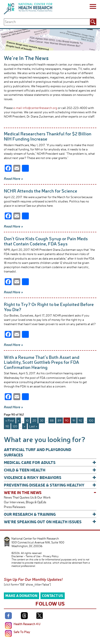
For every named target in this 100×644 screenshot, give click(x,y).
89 (59, 420)
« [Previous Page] (18, 420)
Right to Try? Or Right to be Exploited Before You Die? (49, 307)
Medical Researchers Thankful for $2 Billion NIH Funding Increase (48, 136)
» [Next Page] (25, 426)
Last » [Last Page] (33, 426)
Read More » (13, 179)
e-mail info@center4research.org (35, 108)
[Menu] (93, 7)
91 (74, 420)
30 (42, 420)
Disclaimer (17, 556)
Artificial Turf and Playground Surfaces (38, 452)
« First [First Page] (10, 420)
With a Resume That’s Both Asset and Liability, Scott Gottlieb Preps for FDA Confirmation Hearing (42, 362)
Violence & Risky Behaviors (50, 477)
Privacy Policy (51, 556)
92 (80, 420)
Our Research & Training (50, 514)
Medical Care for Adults (50, 462)
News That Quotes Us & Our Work (27, 497)
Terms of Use (33, 556)
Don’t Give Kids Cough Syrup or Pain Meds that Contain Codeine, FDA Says (46, 241)
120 (15, 426)
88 (52, 420)
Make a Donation (21, 596)
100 (91, 420)
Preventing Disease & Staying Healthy (50, 485)
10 (27, 420)
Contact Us (52, 596)
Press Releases (15, 507)
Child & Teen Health (50, 470)
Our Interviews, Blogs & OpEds (25, 502)
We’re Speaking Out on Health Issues (50, 522)
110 (7, 426)
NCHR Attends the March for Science (41, 191)
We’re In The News (50, 492)
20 (34, 420)
